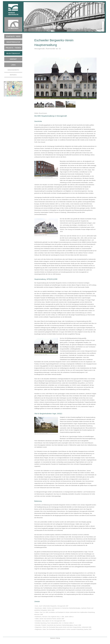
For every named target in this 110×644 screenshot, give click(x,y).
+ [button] (6, 83)
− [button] (6, 85)
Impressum (53, 638)
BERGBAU (13, 75)
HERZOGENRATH (13, 70)
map (13, 89)
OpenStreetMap (14, 96)
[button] (6, 88)
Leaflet (7, 96)
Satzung (58, 638)
